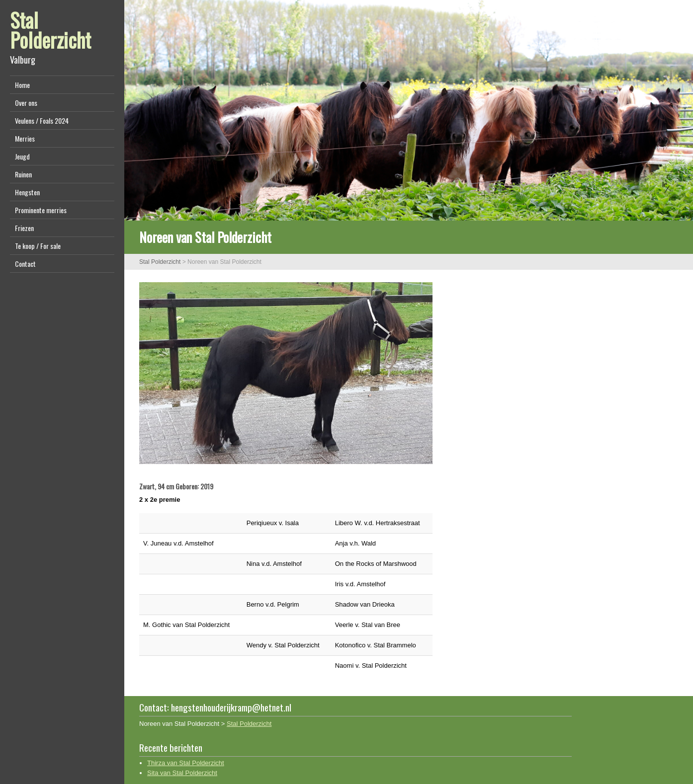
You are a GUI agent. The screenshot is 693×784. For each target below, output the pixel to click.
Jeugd (22, 156)
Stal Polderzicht (50, 30)
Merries (25, 138)
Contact (25, 264)
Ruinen (23, 174)
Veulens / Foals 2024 (42, 120)
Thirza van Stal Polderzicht (186, 763)
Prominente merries (41, 210)
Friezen (24, 228)
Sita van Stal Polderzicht (182, 773)
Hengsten (27, 192)
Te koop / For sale (38, 246)
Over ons (26, 103)
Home (22, 85)
